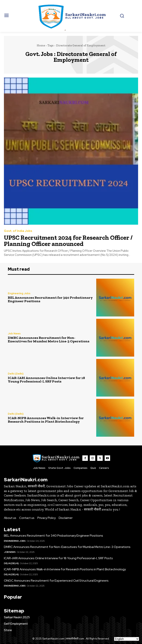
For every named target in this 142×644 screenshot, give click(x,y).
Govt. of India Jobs (18, 231)
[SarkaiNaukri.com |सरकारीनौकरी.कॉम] (71, 16)
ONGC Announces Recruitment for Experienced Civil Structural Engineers (56, 581)
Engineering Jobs (19, 293)
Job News (14, 333)
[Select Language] (127, 639)
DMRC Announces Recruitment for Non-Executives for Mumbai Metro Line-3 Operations (49, 339)
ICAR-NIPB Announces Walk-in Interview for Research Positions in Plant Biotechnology (46, 420)
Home (41, 45)
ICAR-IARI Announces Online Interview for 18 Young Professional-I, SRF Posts (46, 380)
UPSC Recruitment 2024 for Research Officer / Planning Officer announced (68, 241)
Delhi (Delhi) (16, 374)
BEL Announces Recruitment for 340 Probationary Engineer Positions (50, 299)
